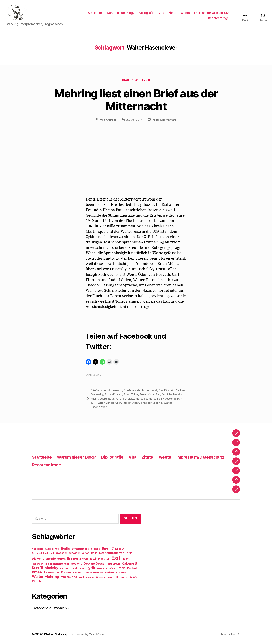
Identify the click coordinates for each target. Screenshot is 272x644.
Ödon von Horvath (109, 403)
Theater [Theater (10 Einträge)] (78, 573)
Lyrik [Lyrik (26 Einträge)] (91, 568)
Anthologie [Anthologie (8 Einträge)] (38, 549)
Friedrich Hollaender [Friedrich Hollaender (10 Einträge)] (57, 564)
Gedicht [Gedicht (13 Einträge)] (76, 564)
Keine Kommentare (165, 120)
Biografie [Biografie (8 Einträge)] (95, 549)
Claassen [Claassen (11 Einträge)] (62, 553)
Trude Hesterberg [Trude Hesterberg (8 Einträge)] (94, 573)
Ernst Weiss (147, 394)
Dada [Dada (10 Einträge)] (94, 553)
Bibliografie (146, 13)
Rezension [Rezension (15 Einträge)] (51, 572)
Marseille (141, 399)
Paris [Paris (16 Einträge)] (122, 568)
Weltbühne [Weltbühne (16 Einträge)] (69, 577)
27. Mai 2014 (134, 120)
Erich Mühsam (113, 394)
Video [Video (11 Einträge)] (122, 573)
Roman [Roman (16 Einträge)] (66, 572)
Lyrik (146, 80)
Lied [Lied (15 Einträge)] (74, 568)
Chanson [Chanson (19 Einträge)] (118, 548)
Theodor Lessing (151, 403)
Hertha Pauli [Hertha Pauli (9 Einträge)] (113, 564)
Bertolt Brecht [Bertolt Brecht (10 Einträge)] (80, 549)
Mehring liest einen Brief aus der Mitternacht (136, 100)
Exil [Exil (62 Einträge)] (116, 558)
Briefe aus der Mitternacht (140, 390)
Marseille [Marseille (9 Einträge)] (102, 568)
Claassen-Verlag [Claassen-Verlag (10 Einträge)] (79, 553)
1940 (125, 80)
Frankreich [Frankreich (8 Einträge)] (37, 564)
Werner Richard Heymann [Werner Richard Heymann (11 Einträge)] (112, 577)
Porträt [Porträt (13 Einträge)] (132, 568)
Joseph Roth (106, 399)
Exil (158, 394)
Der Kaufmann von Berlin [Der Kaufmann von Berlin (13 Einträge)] (116, 553)
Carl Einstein (166, 390)
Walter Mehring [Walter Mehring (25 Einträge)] (46, 577)
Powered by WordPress (88, 634)
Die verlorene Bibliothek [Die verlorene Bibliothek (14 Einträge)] (49, 559)
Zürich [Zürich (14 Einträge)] (36, 581)
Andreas (111, 120)
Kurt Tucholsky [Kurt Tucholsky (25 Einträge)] (45, 568)
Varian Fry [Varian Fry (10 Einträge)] (111, 573)
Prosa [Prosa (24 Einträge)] (37, 572)
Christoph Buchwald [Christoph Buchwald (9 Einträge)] (43, 553)
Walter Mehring (56, 634)
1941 (135, 80)
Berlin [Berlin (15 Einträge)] (65, 549)
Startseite (95, 13)
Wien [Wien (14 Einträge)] (133, 577)
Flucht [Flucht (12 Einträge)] (126, 559)
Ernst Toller (131, 394)
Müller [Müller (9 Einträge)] (112, 568)
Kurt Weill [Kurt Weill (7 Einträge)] (64, 569)
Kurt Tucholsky (125, 399)
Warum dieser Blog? (120, 13)
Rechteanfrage (218, 18)
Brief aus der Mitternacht (106, 390)
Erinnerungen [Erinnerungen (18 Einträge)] (78, 558)
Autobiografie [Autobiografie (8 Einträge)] (52, 549)
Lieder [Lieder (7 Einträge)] (82, 569)
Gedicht (167, 394)
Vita (161, 13)
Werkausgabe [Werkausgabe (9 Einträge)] (86, 577)
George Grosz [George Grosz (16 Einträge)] (94, 563)
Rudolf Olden (131, 403)
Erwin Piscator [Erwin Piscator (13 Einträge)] (100, 559)
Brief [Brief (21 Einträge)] (106, 548)
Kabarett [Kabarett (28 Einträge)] (129, 563)
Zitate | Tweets (179, 13)
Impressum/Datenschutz (211, 13)
